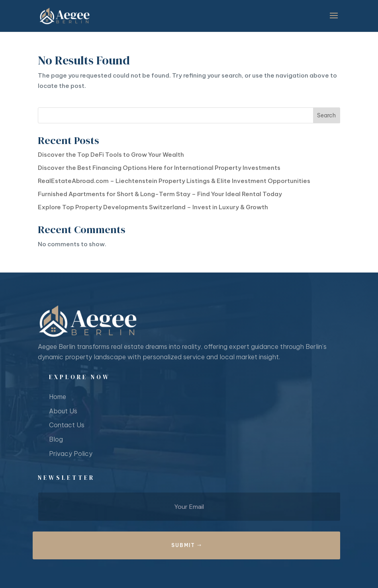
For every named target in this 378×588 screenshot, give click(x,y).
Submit (183, 545)
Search (326, 115)
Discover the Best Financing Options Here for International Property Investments (159, 168)
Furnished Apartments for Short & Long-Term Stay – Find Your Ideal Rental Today (160, 194)
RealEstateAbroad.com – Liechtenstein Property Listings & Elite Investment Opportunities (174, 181)
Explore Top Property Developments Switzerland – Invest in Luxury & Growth (153, 207)
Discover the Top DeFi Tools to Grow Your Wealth (111, 155)
